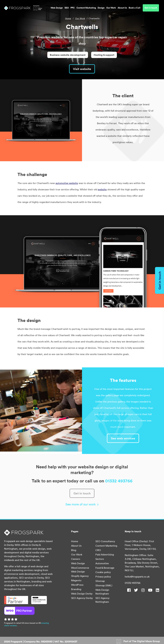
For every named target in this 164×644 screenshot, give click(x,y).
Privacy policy (103, 577)
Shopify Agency (80, 577)
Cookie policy (103, 573)
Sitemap (100, 582)
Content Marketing (86, 9)
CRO (98, 551)
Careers (76, 560)
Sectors (100, 560)
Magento (76, 581)
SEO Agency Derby (82, 599)
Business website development (68, 55)
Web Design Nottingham (102, 592)
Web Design (57, 9)
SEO (67, 9)
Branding (76, 590)
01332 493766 (133, 584)
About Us (122, 9)
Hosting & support (104, 55)
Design (101, 9)
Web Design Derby (82, 594)
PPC (73, 9)
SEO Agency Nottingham (102, 601)
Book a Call (135, 9)
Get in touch (151, 9)
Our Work (111, 9)
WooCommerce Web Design (80, 570)
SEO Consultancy (105, 542)
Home (68, 18)
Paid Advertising (105, 555)
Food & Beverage (105, 569)
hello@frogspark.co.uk (137, 577)
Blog (74, 551)
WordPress (77, 586)
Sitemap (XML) (104, 586)
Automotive (102, 564)
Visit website (82, 69)
